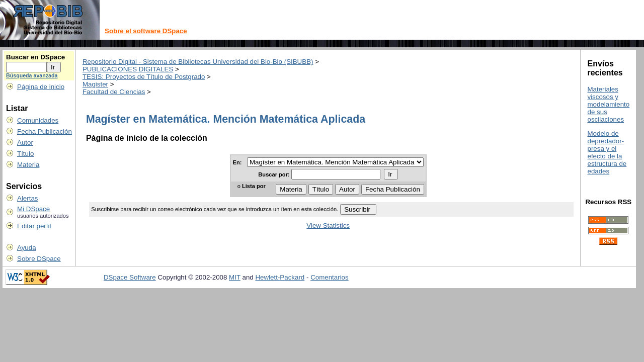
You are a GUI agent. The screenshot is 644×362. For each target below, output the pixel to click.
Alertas (27, 198)
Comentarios (330, 277)
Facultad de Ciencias (114, 92)
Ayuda (27, 248)
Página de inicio (41, 87)
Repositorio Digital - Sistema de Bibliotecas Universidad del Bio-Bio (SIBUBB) (198, 62)
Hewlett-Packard (280, 277)
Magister (95, 84)
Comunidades (38, 120)
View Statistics (328, 225)
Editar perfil (34, 226)
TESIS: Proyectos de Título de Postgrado (144, 77)
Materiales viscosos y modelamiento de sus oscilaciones (608, 104)
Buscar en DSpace (35, 57)
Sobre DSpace (39, 259)
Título (25, 154)
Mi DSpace (33, 209)
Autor (25, 143)
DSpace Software (130, 277)
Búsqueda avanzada (32, 75)
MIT (235, 277)
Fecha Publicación (45, 131)
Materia (28, 165)
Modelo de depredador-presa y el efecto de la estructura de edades (607, 152)
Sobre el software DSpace (146, 31)
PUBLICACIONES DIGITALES (128, 69)
